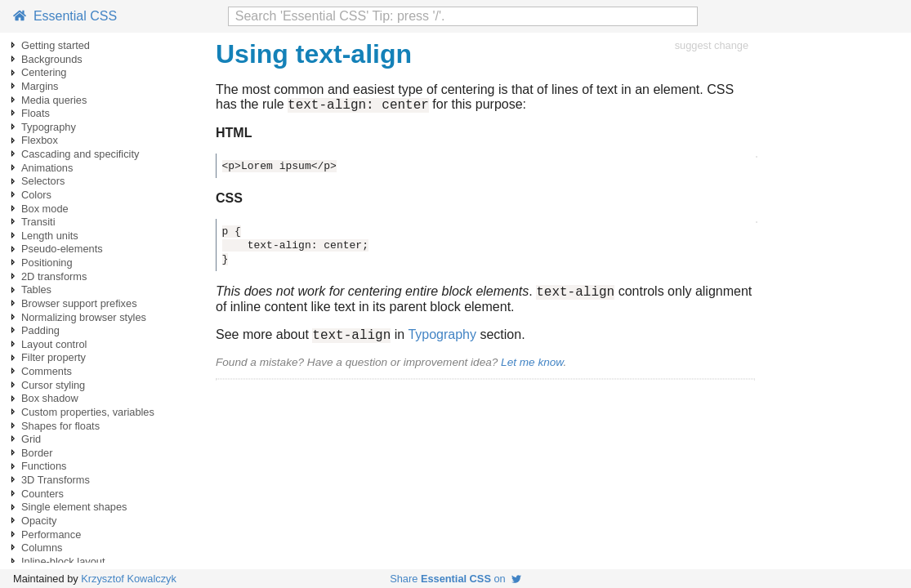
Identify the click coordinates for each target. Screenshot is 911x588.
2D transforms (54, 276)
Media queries (54, 100)
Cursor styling (53, 385)
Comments (47, 371)
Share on (455, 579)
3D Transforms (56, 480)
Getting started (56, 45)
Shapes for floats (60, 426)
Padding (40, 330)
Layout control (54, 344)
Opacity (39, 521)
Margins (40, 86)
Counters (42, 494)
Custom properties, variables (88, 412)
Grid (31, 439)
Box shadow (50, 398)
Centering (44, 72)
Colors (36, 195)
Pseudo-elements (62, 249)
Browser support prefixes (79, 303)
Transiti (38, 222)
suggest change (712, 45)
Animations (47, 168)
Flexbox (40, 140)
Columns (42, 548)
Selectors (43, 181)
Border (37, 453)
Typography (49, 127)
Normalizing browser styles (84, 317)
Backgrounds (52, 59)
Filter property (54, 357)
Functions (44, 466)
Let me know (532, 370)
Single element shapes (74, 507)
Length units (50, 236)
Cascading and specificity (80, 154)
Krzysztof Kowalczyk (129, 579)
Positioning (47, 263)
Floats (36, 113)
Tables (36, 290)
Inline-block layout (63, 561)
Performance (51, 535)
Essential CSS (65, 16)
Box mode (45, 209)
